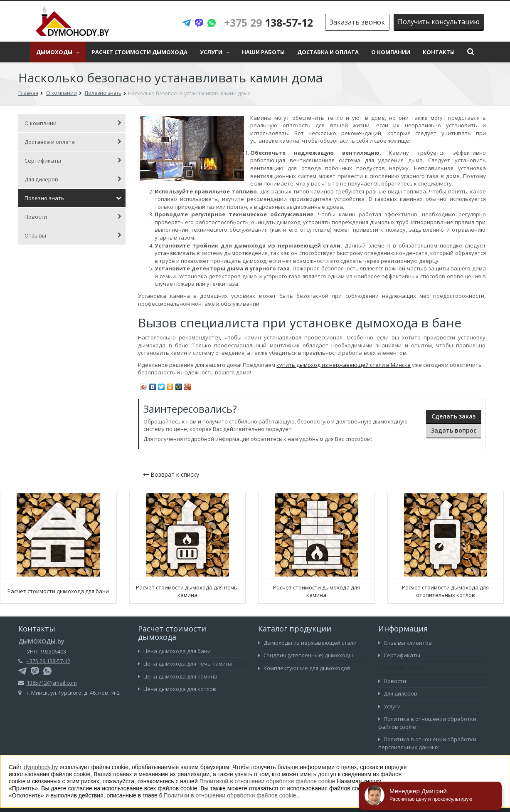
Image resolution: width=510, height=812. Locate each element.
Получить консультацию (439, 22)
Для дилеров (73, 179)
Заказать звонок (357, 22)
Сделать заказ (453, 416)
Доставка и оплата (328, 52)
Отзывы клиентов (405, 643)
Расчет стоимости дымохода (140, 52)
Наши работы (263, 52)
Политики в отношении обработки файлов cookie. (231, 795)
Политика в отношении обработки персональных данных (427, 743)
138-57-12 (269, 22)
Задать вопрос (454, 430)
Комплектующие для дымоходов (304, 668)
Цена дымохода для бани (174, 651)
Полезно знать (73, 198)
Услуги (215, 52)
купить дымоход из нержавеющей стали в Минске (344, 365)
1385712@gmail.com (52, 683)
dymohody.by (41, 767)
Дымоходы (58, 52)
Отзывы (73, 235)
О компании (391, 52)
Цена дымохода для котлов (177, 689)
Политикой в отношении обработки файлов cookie (267, 781)
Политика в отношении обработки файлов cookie (427, 723)
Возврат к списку (171, 474)
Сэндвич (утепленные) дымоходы (306, 655)
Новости (73, 217)
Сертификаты (73, 161)
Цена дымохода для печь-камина (185, 663)
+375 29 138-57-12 (48, 661)
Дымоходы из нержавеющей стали (307, 643)
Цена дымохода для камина (178, 676)
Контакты (439, 52)
